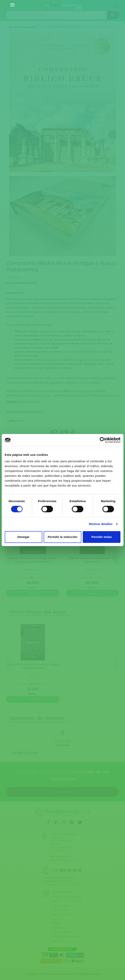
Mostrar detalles (101, 524)
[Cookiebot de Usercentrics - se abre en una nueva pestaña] (103, 440)
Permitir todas (102, 537)
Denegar (24, 537)
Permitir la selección (63, 537)
